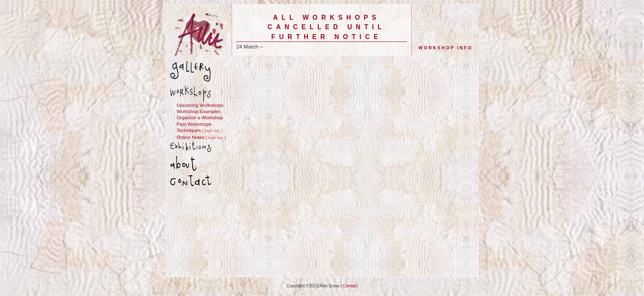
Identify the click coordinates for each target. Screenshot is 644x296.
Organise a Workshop (200, 117)
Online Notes (191, 137)
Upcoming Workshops (200, 105)
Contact (350, 286)
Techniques (189, 130)
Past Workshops (194, 124)
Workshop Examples (199, 111)
